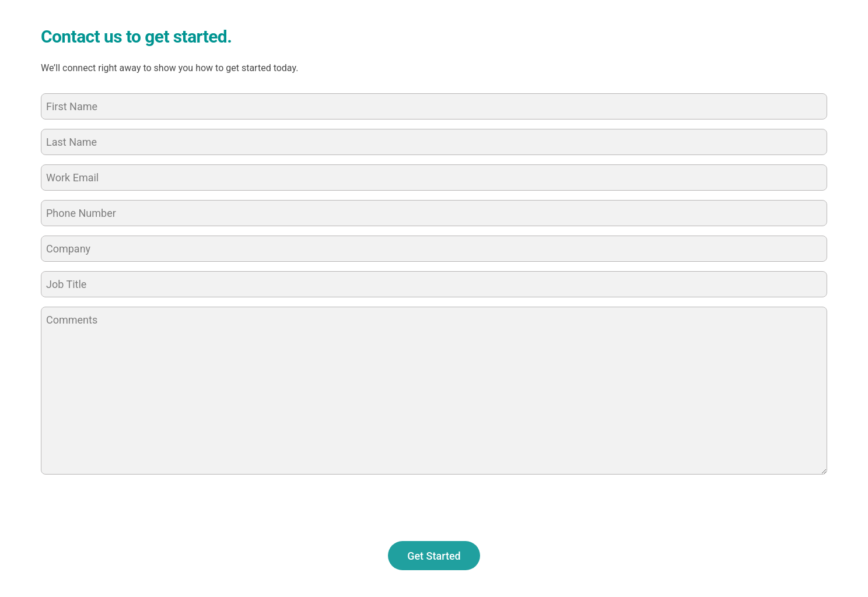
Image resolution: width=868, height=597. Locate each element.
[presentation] (129, 507)
